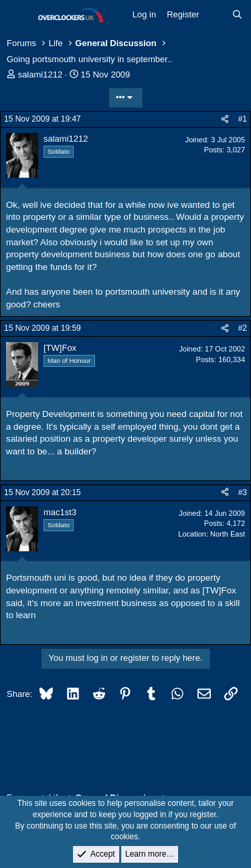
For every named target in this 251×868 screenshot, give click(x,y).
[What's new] (216, 15)
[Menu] (18, 15)
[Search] (237, 15)
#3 (243, 492)
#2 (243, 328)
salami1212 (40, 75)
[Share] (225, 119)
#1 (243, 119)
